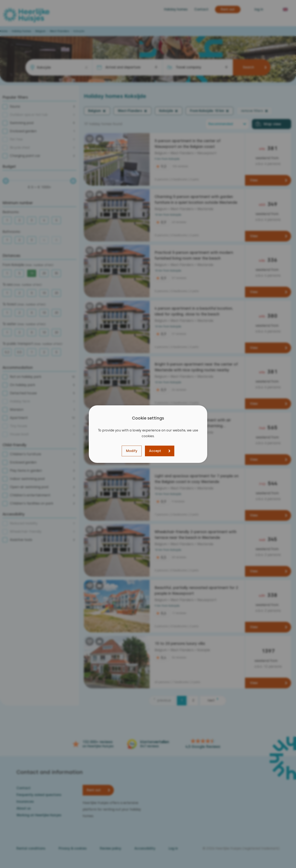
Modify (132, 451)
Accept (155, 451)
